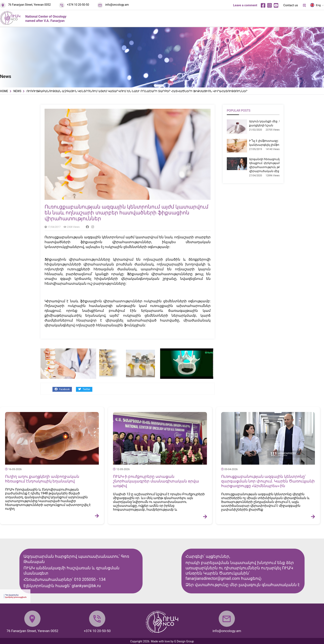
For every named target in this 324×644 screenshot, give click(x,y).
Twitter (84, 389)
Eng (315, 6)
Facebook (62, 389)
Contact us (291, 5)
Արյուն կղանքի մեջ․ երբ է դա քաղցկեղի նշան (271, 123)
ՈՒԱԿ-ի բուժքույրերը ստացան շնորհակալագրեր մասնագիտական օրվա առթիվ (156, 481)
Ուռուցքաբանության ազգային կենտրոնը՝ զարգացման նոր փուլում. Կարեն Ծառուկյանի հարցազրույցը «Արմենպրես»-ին (268, 481)
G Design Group (184, 641)
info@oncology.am (117, 5)
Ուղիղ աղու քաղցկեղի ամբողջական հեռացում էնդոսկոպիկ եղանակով (42, 479)
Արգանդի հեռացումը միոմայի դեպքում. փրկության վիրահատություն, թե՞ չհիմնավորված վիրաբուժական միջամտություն (278, 165)
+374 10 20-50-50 (78, 5)
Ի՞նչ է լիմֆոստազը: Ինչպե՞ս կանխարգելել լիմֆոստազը (271, 143)
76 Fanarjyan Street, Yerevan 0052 (29, 5)
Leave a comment (245, 5)
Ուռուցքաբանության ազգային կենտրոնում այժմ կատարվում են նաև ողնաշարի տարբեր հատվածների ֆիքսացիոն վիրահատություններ (126, 213)
